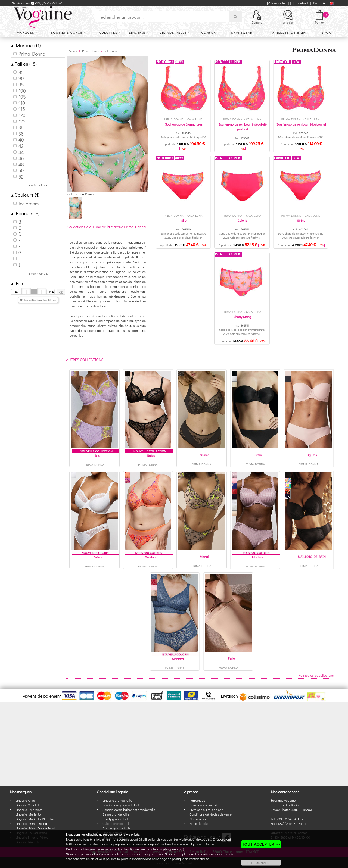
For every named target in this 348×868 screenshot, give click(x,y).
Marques (26, 32)
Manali (205, 557)
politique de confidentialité (191, 859)
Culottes (108, 32)
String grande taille (116, 814)
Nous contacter (200, 819)
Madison (258, 557)
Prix (18, 283)
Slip (184, 220)
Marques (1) (26, 45)
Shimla (205, 455)
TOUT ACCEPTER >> (261, 844)
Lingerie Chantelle (28, 805)
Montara (178, 659)
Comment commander (205, 805)
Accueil (73, 51)
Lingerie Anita (25, 800)
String (301, 220)
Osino (98, 557)
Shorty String (243, 317)
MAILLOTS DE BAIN (312, 557)
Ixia (97, 455)
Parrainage (197, 800)
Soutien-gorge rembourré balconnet (301, 124)
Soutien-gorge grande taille (122, 805)
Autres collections (85, 360)
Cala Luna (110, 51)
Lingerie (137, 32)
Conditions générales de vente (210, 814)
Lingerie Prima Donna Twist (35, 828)
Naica (151, 455)
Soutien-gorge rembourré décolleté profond (243, 127)
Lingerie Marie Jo (28, 814)
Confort (210, 32)
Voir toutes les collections (316, 675)
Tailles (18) (24, 64)
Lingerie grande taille (117, 800)
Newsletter (277, 3)
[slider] (26, 292)
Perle (231, 658)
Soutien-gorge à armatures (184, 124)
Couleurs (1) (25, 195)
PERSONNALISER (261, 863)
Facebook (301, 3)
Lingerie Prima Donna (31, 823)
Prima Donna (91, 51)
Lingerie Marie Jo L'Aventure (35, 819)
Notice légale (198, 823)
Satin (258, 455)
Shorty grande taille (116, 819)
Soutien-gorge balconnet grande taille (129, 810)
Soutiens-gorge (67, 32)
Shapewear (242, 32)
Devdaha (151, 557)
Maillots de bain (289, 32)
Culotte (242, 220)
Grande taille (173, 32)
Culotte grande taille (116, 823)
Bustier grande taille (116, 828)
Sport (327, 32)
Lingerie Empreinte (29, 810)
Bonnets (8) (25, 213)
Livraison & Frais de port (206, 810)
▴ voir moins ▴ (38, 185)
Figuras (312, 455)
